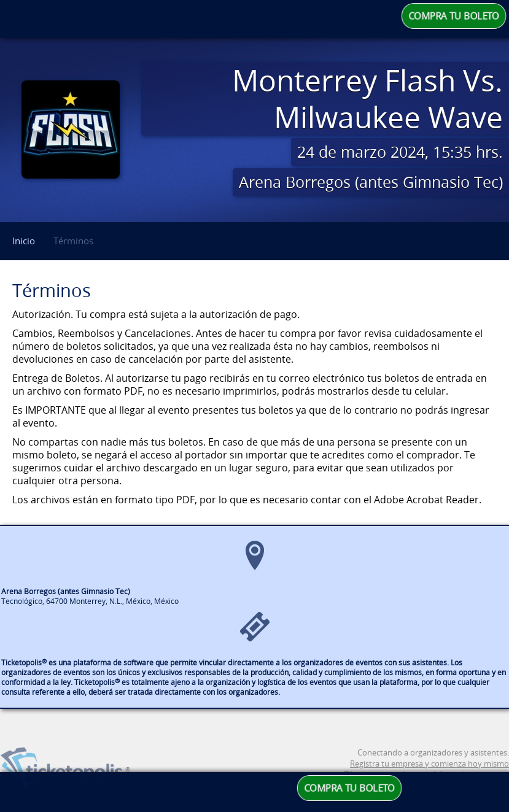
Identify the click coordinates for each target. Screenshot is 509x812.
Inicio (24, 241)
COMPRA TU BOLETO (454, 16)
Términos (73, 241)
